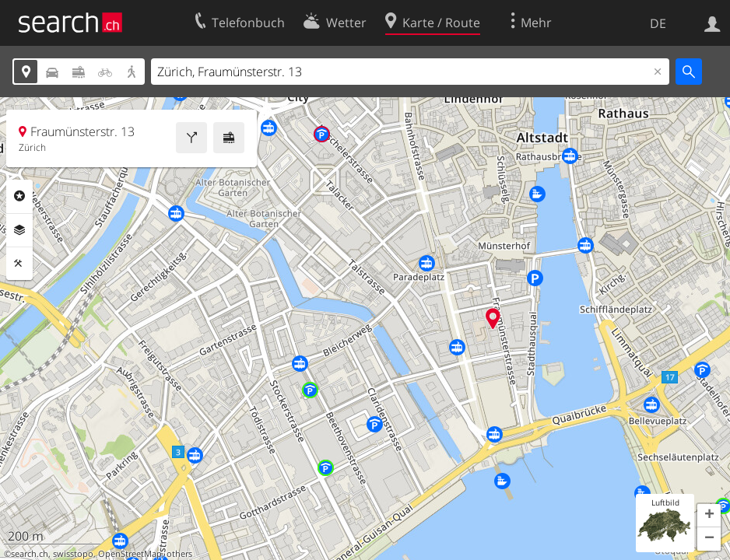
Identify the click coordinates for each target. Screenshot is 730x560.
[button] (709, 516)
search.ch (30, 554)
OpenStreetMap (130, 554)
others (179, 554)
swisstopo (73, 554)
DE (658, 23)
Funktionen (19, 264)
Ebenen (19, 230)
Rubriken (19, 196)
